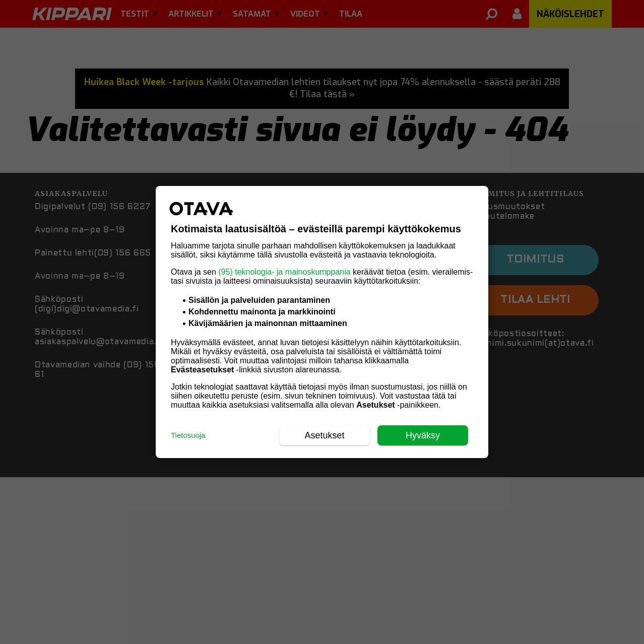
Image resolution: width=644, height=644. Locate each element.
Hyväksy (423, 435)
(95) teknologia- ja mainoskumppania (284, 272)
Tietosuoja (188, 435)
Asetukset (324, 435)
